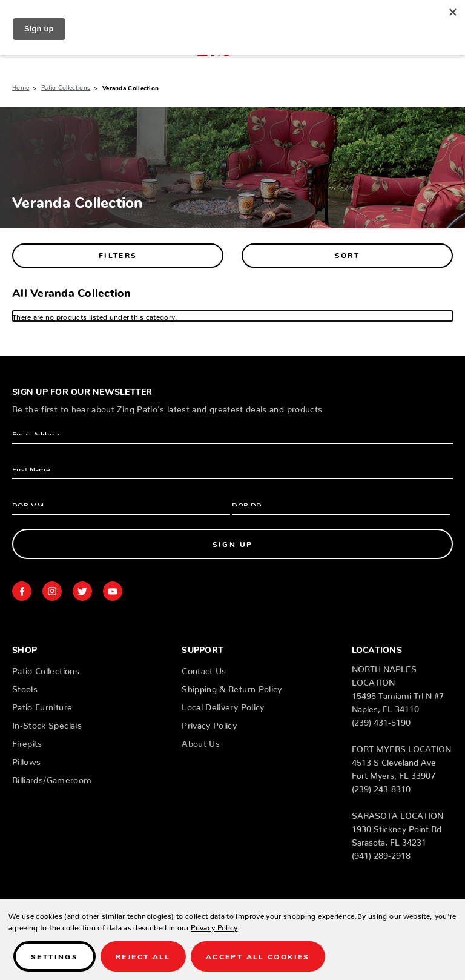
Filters (118, 255)
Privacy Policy (209, 723)
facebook (22, 591)
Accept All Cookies (258, 956)
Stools (25, 687)
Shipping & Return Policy (232, 687)
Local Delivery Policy (223, 705)
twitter (82, 591)
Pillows (26, 760)
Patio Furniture (42, 705)
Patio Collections (46, 669)
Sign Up (233, 544)
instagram (52, 591)
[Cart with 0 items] (448, 45)
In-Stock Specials (47, 723)
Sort (348, 255)
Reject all (143, 956)
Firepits (27, 741)
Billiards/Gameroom (52, 778)
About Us (201, 741)
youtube (113, 591)
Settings (54, 956)
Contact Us (204, 669)
